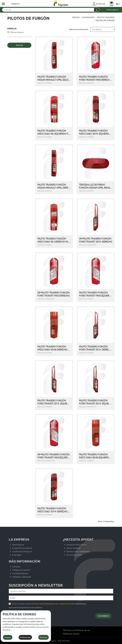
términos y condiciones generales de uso (45, 604)
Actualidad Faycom (20, 573)
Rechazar (44, 637)
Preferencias (25, 637)
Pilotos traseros (106, 17)
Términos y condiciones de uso (77, 630)
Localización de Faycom (22, 551)
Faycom (76, 17)
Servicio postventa (74, 555)
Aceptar (8, 637)
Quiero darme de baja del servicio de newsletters (26, 608)
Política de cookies (71, 634)
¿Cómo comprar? (74, 548)
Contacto (16, 566)
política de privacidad (67, 604)
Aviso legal (17, 555)
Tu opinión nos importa (22, 548)
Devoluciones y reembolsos (78, 551)
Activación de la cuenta (76, 545)
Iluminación (88, 17)
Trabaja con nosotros (21, 570)
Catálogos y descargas (22, 577)
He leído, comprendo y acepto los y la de (49, 604)
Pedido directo (113, 10)
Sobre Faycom (18, 545)
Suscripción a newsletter (36, 585)
